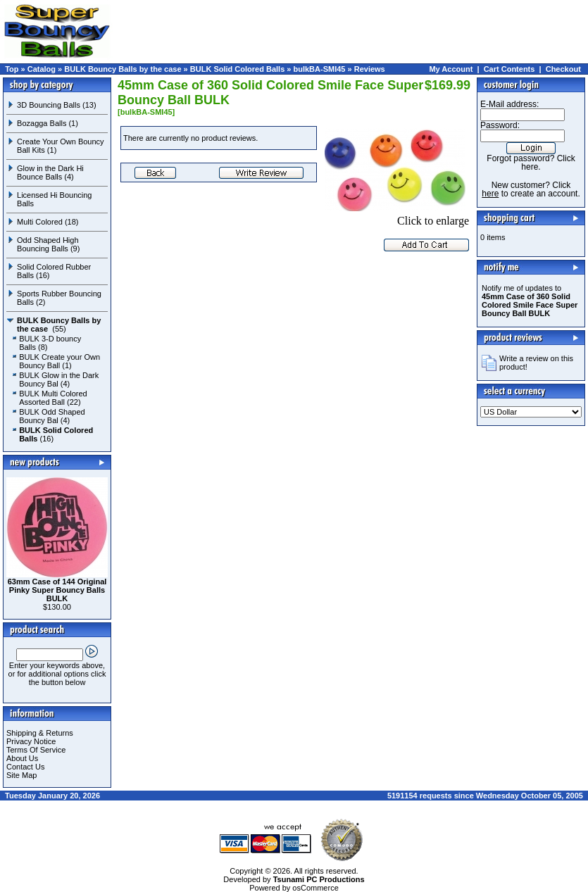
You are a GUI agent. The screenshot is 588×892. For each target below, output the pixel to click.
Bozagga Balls (42, 123)
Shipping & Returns (40, 733)
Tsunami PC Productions (319, 879)
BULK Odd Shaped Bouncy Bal (52, 416)
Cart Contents (509, 69)
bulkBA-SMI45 (320, 69)
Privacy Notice (31, 741)
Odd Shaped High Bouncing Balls (48, 244)
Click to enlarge (397, 216)
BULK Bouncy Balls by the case (123, 69)
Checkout (563, 69)
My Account (451, 69)
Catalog (42, 69)
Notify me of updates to (530, 301)
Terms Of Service (36, 750)
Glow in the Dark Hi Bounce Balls (50, 172)
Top (12, 69)
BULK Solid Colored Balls (237, 69)
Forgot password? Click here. (531, 163)
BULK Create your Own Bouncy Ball (60, 361)
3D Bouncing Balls (49, 105)
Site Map (21, 775)
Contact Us (25, 767)
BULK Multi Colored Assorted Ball (53, 398)
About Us (22, 758)
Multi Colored (40, 222)
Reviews (370, 69)
